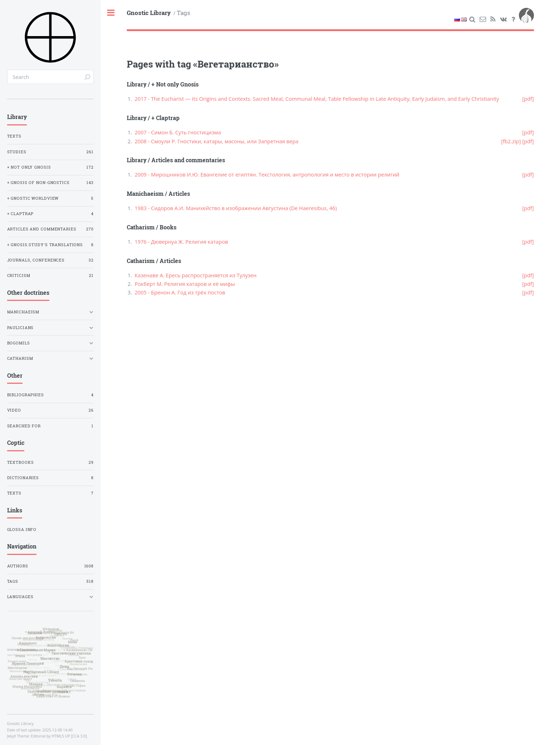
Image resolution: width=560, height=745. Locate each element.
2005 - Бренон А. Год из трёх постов (180, 292)
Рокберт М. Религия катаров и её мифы (185, 284)
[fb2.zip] (511, 141)
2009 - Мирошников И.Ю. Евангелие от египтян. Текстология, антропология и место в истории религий (267, 174)
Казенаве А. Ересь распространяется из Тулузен (196, 275)
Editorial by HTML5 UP (51, 736)
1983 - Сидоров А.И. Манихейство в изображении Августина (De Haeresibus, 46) (236, 208)
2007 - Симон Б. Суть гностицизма (178, 132)
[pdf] (528, 99)
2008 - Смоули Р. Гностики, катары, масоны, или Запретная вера (217, 141)
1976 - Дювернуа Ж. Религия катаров (181, 242)
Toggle (111, 13)
